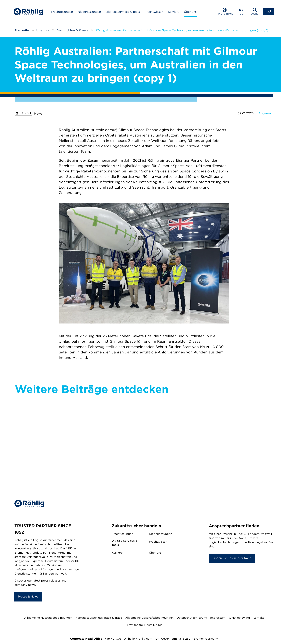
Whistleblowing (239, 618)
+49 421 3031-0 (115, 639)
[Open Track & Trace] (224, 12)
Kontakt (258, 618)
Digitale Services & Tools (124, 12)
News (38, 114)
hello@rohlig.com (140, 639)
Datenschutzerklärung (192, 618)
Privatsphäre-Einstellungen (144, 626)
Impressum (218, 618)
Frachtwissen (155, 12)
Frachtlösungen (63, 12)
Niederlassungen (91, 12)
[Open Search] (254, 12)
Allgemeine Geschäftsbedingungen (149, 618)
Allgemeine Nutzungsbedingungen (48, 618)
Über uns (192, 12)
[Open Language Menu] (241, 12)
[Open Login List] (268, 12)
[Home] (29, 12)
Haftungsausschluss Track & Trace (99, 618)
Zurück (23, 114)
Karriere (175, 12)
